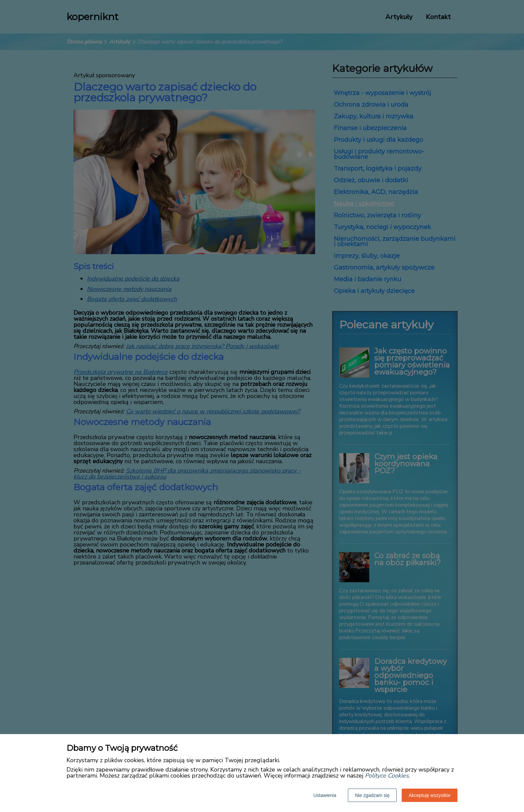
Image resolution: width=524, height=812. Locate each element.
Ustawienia (325, 795)
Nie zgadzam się (372, 795)
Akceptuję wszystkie (430, 795)
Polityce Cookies (387, 776)
